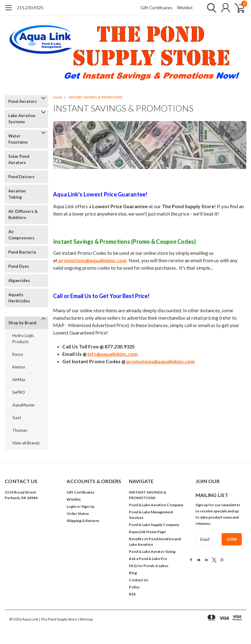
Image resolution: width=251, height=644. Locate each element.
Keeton (19, 367)
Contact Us (139, 580)
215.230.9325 (30, 8)
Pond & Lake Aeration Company (156, 505)
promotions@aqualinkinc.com (93, 260)
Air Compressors (21, 235)
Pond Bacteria (22, 252)
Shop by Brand (22, 323)
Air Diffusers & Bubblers (23, 214)
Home (58, 97)
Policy (134, 587)
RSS (132, 594)
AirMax (19, 380)
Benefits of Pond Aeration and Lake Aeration (155, 542)
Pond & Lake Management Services (151, 515)
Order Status (78, 514)
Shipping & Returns (83, 521)
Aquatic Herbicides (19, 298)
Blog (133, 573)
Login (71, 506)
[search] (210, 8)
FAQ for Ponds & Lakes (149, 566)
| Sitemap (85, 619)
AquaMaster (24, 405)
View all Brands (26, 443)
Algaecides (19, 280)
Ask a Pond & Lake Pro (148, 559)
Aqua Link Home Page (147, 532)
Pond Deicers (21, 177)
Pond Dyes (19, 266)
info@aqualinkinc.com (113, 354)
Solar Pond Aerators (19, 159)
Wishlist (185, 8)
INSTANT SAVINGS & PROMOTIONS (96, 97)
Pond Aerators (23, 101)
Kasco (18, 354)
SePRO (19, 392)
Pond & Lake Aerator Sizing (152, 551)
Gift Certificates (156, 8)
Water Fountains (18, 139)
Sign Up (88, 506)
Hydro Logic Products (23, 339)
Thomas (20, 430)
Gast (17, 418)
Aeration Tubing (17, 194)
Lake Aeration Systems (22, 119)
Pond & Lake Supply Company (154, 525)
